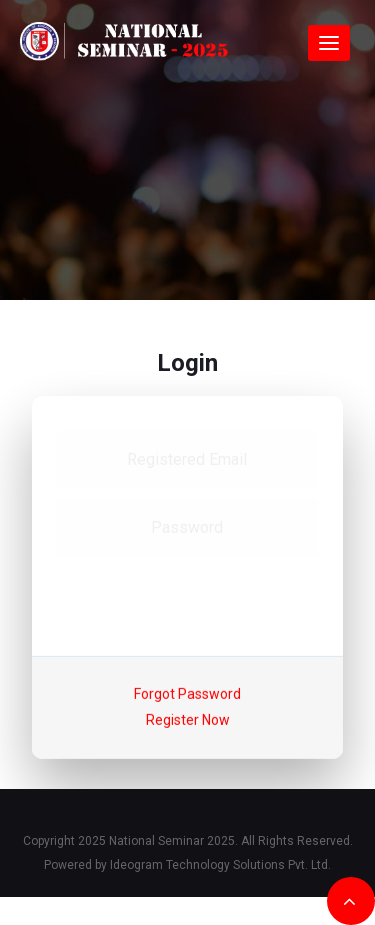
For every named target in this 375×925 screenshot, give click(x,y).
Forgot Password (187, 694)
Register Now (188, 720)
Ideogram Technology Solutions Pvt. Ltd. (220, 865)
